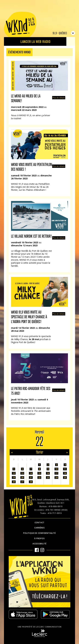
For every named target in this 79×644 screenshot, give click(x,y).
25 (65, 478)
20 (22, 478)
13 (22, 473)
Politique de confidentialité (39, 533)
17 (56, 473)
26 (14, 482)
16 (48, 473)
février (40, 452)
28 (31, 482)
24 (56, 478)
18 (65, 473)
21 (31, 478)
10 (56, 469)
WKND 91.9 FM (20, 26)
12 (14, 473)
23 (48, 478)
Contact (40, 523)
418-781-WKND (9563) (56, 510)
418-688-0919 (55, 506)
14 (31, 473)
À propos (39, 538)
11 (65, 469)
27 (22, 482)
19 (14, 478)
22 (39, 478)
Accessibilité (39, 544)
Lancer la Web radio (36, 41)
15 (39, 473)
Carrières (39, 528)
